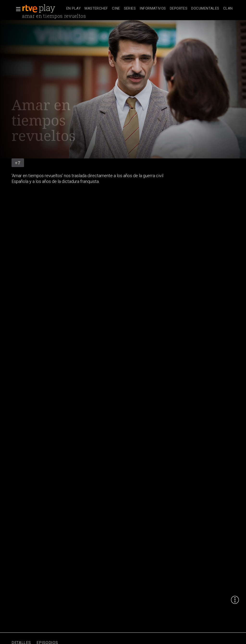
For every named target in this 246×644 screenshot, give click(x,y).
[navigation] (150, 9)
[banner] (43, 9)
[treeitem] (74, 9)
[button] (17, 9)
